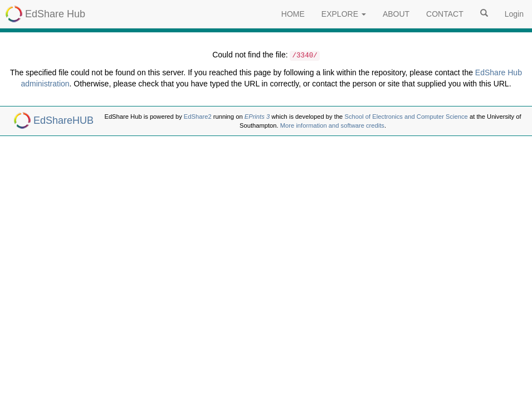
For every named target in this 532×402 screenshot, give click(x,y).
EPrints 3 (257, 117)
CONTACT (445, 14)
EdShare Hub (55, 14)
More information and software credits (332, 125)
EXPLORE (344, 14)
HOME (293, 14)
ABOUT (396, 14)
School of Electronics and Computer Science (406, 117)
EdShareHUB (64, 120)
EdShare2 (198, 117)
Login (514, 14)
